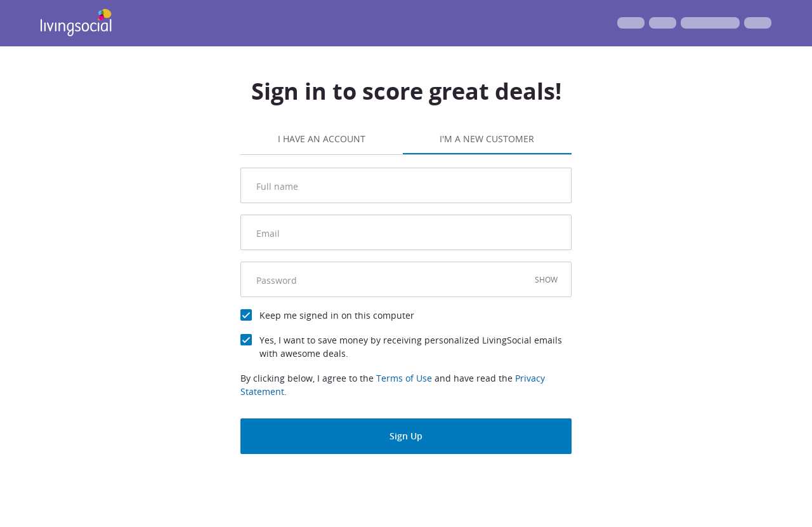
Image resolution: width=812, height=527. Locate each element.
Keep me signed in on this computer (337, 315)
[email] (409, 232)
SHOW (546, 279)
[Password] (394, 279)
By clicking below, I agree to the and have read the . (393, 385)
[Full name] (409, 185)
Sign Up (406, 436)
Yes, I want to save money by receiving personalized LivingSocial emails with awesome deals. (411, 347)
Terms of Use (404, 378)
